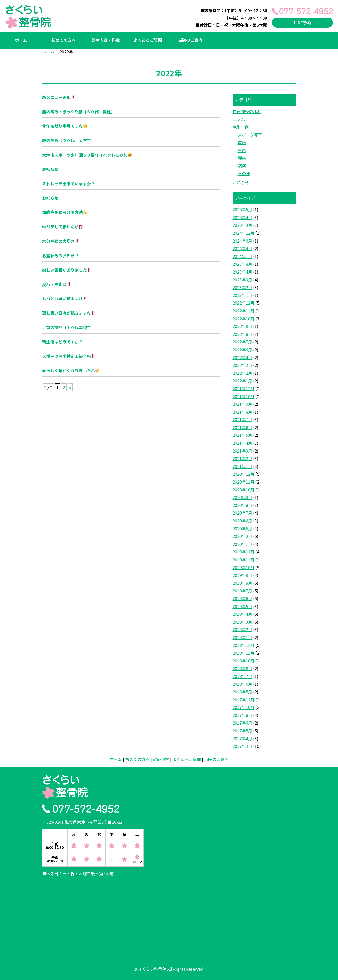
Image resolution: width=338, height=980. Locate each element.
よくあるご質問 (148, 40)
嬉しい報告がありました (67, 270)
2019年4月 (242, 614)
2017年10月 (244, 707)
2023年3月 (242, 280)
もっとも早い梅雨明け (65, 298)
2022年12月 (244, 303)
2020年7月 (242, 513)
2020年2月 (242, 536)
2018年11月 (244, 653)
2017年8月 (242, 715)
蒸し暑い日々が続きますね (69, 313)
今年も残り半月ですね (65, 126)
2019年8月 (242, 583)
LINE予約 (303, 23)
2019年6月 (242, 598)
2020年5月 (242, 529)
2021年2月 (242, 458)
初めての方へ (63, 40)
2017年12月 (244, 700)
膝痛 (242, 166)
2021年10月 (244, 396)
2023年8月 (242, 264)
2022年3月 (242, 365)
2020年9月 (242, 497)
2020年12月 (244, 474)
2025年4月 (242, 217)
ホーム (21, 40)
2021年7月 (242, 419)
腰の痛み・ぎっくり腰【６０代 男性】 (79, 112)
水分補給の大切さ (61, 241)
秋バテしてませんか (62, 227)
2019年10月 (244, 567)
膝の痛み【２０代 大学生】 (69, 140)
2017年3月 (242, 746)
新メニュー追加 (59, 97)
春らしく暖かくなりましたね (71, 370)
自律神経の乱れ (247, 111)
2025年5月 (242, 209)
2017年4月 (242, 738)
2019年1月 (242, 637)
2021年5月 (242, 435)
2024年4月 (242, 248)
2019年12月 (244, 552)
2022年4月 (242, 357)
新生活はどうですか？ (62, 342)
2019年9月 (242, 575)
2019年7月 (242, 591)
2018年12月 (244, 645)
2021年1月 (242, 466)
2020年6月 (242, 521)
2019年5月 (242, 606)
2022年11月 (244, 311)
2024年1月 (242, 256)
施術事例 (241, 127)
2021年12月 (244, 388)
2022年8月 (242, 334)
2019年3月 (242, 622)
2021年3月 (242, 451)
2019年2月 (242, 629)
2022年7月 (242, 342)
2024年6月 (242, 241)
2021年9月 (242, 404)
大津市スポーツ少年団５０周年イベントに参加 (87, 155)
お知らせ (50, 169)
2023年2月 (242, 287)
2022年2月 (242, 373)
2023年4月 (242, 272)
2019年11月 (244, 560)
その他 (244, 173)
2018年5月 (242, 692)
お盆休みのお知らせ (60, 255)
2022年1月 (242, 381)
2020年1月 (242, 544)
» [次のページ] (70, 387)
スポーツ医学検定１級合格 (69, 356)
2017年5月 (242, 731)
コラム (239, 119)
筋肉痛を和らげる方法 (65, 212)
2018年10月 (244, 661)
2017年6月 (242, 723)
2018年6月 (242, 684)
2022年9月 (242, 326)
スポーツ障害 (250, 135)
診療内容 (161, 759)
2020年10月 (244, 490)
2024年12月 (244, 233)
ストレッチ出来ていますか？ (69, 184)
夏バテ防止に (57, 284)
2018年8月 (242, 668)
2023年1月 (242, 295)
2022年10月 (244, 319)
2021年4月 (242, 443)
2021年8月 (242, 412)
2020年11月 (244, 482)
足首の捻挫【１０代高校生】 (69, 327)
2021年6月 (242, 427)
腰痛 (242, 158)
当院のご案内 (190, 40)
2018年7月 (242, 676)
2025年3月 (242, 225)
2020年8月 (242, 505)
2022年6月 (242, 350)
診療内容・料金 (106, 40)
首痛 (242, 142)
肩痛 (242, 150)
